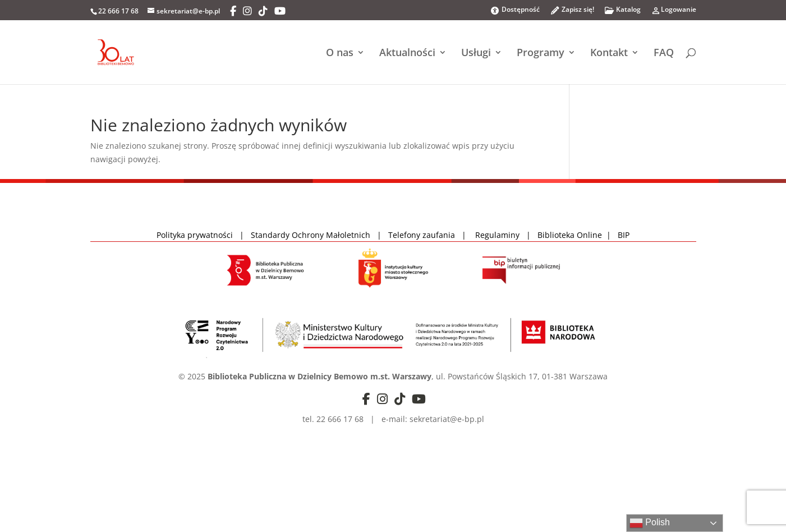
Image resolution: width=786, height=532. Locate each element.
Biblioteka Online (570, 235)
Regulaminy (501, 235)
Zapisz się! (572, 13)
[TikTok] (263, 11)
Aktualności (407, 54)
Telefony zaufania (422, 235)
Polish (650, 523)
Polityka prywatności (196, 235)
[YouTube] (280, 11)
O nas (340, 54)
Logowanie (674, 13)
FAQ (664, 54)
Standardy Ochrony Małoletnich (311, 235)
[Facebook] (233, 11)
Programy (541, 54)
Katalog (622, 13)
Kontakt (609, 54)
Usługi (476, 54)
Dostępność (515, 10)
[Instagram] (247, 11)
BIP (624, 235)
